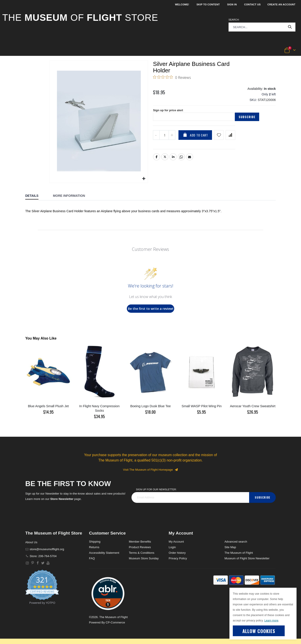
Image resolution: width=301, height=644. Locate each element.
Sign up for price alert (169, 114)
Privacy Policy (178, 558)
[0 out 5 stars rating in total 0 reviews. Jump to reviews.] (172, 78)
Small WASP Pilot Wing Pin (202, 406)
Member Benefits (140, 542)
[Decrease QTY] (156, 139)
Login (172, 547)
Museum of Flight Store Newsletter (247, 558)
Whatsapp (182, 161)
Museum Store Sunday (144, 558)
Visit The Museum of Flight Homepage (150, 470)
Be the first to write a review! (151, 309)
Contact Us (252, 4)
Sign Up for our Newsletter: (156, 489)
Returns (94, 547)
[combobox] (262, 27)
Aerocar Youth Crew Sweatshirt (253, 406)
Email (190, 161)
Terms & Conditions (142, 553)
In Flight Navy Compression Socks (99, 408)
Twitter (165, 161)
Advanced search (236, 542)
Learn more (271, 621)
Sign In (232, 4)
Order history (177, 553)
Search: (234, 20)
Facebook (157, 161)
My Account (176, 542)
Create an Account (281, 4)
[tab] (35, 196)
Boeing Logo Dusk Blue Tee (150, 406)
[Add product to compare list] (230, 139)
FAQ (92, 558)
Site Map (230, 547)
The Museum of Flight (239, 553)
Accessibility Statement (104, 553)
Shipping (95, 542)
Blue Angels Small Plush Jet (48, 406)
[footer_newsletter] (190, 497)
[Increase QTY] (172, 139)
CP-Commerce (115, 622)
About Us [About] (31, 542)
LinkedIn (173, 161)
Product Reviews (140, 547)
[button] (17, 50)
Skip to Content (208, 4)
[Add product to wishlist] (219, 139)
